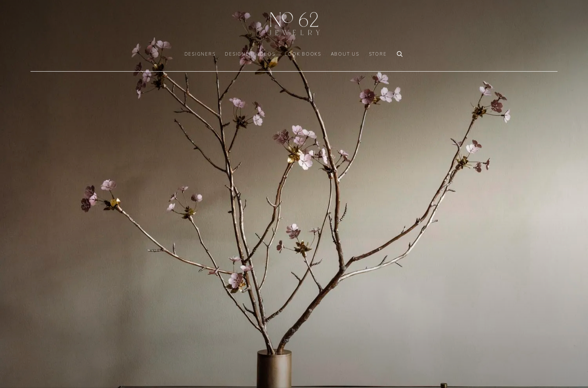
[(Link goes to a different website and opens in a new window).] (294, 194)
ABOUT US (345, 54)
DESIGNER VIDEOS (250, 54)
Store (378, 54)
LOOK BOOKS (303, 54)
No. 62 (294, 24)
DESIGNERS (200, 54)
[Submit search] (400, 53)
